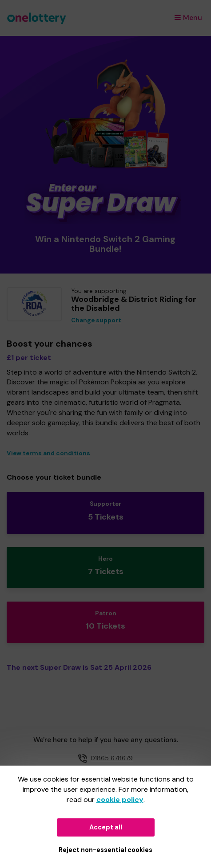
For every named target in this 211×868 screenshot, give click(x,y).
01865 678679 (112, 758)
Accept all (106, 827)
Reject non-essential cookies (105, 850)
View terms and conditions (48, 453)
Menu (188, 18)
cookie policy (120, 800)
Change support (96, 320)
